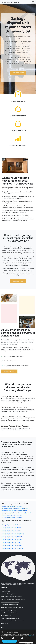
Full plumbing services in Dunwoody (12, 506)
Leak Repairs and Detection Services (10, 605)
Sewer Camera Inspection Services (9, 613)
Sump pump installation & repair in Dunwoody (15, 511)
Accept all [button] (10, 641)
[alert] (18, 637)
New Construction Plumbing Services (10, 602)
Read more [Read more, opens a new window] (31, 636)
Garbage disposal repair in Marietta (12, 528)
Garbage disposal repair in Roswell (11, 531)
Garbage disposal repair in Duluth (11, 543)
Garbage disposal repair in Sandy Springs (13, 534)
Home (2, 627)
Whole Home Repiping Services (8, 594)
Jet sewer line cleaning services (8, 610)
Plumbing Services (5, 591)
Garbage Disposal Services (7, 615)
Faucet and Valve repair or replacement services (12, 621)
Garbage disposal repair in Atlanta (11, 525)
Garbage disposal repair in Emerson (12, 546)
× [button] (34, 631)
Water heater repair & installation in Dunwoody (15, 508)
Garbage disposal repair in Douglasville (13, 549)
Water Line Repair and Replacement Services (12, 597)
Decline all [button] (26, 641)
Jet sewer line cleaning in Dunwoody (12, 517)
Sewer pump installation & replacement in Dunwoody (16, 513)
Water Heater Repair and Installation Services (12, 607)
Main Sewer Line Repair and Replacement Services (13, 599)
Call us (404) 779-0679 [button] (18, 73)
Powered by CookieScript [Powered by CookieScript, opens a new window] (29, 643)
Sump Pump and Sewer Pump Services (10, 618)
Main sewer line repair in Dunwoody (12, 515)
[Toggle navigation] (33, 2)
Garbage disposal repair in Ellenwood (12, 540)
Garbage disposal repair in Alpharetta (12, 537)
